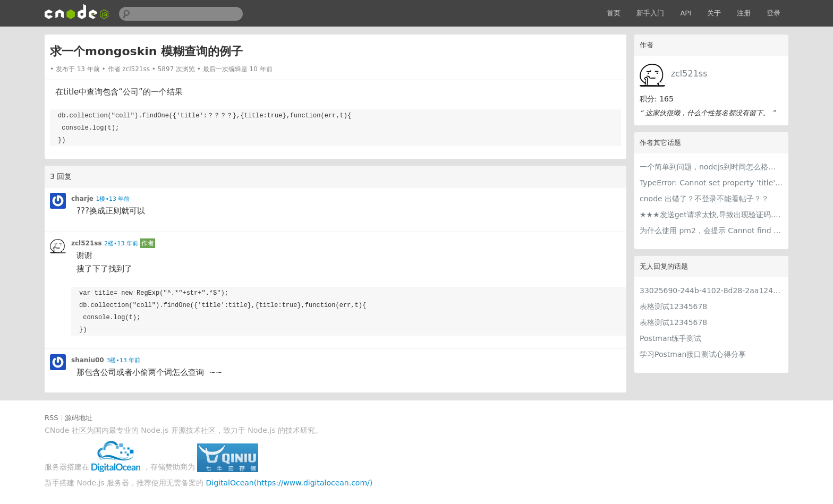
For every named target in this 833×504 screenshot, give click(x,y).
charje (82, 199)
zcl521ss (689, 74)
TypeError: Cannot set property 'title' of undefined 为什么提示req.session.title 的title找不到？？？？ (711, 183)
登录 (773, 13)
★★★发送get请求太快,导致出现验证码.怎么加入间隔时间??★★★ (711, 215)
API (686, 13)
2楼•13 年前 (121, 244)
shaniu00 (88, 360)
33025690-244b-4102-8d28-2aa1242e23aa (711, 291)
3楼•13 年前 (123, 360)
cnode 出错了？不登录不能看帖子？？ (704, 199)
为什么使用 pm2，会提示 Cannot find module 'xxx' (711, 230)
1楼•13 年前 (113, 199)
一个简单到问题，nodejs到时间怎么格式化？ (711, 167)
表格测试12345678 (673, 306)
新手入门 (650, 13)
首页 (614, 13)
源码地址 (79, 418)
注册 (744, 13)
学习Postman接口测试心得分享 (693, 354)
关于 (714, 13)
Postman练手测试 (670, 338)
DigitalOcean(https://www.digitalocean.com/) (290, 483)
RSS (52, 418)
